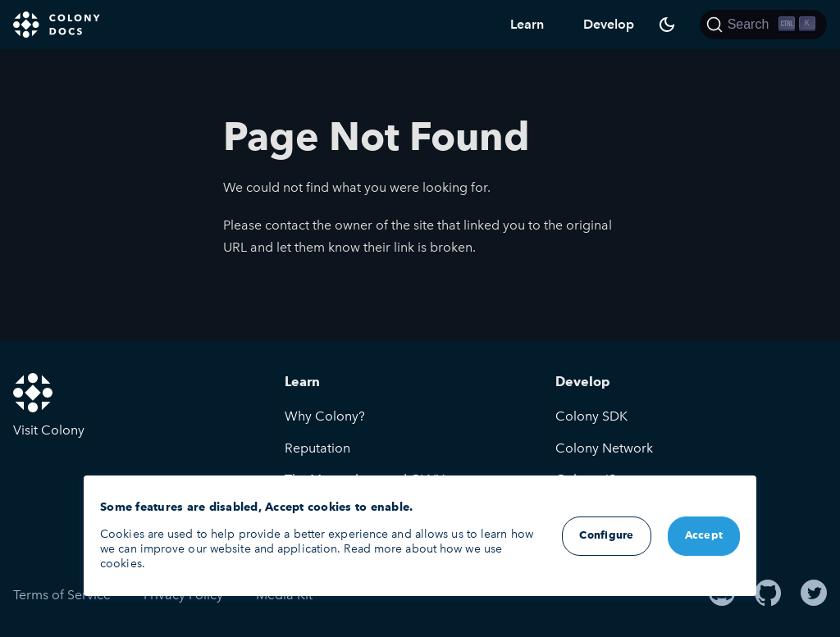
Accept (704, 536)
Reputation (317, 448)
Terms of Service (62, 595)
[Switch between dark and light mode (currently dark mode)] (667, 25)
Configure (606, 536)
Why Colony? (325, 416)
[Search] (763, 25)
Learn (527, 24)
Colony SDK (591, 416)
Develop (609, 24)
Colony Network (604, 448)
